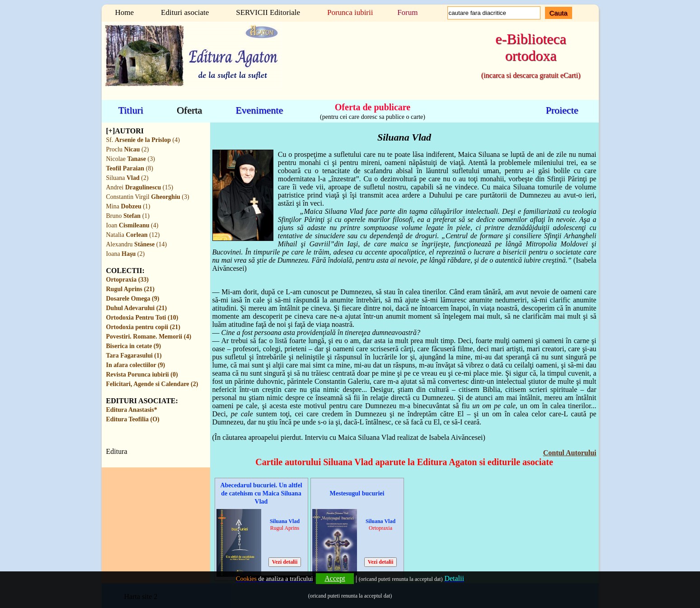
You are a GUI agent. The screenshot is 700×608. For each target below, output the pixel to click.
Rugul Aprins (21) (130, 289)
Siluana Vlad (285, 521)
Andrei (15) (140, 187)
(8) (130, 168)
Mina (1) (128, 206)
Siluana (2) (127, 178)
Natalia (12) (133, 235)
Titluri (131, 110)
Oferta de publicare (373, 107)
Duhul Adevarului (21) (137, 308)
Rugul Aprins (285, 528)
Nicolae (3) (131, 159)
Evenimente (259, 110)
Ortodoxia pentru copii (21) (143, 327)
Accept (335, 578)
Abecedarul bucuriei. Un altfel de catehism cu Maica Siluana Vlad (261, 493)
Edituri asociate (185, 12)
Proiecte (562, 110)
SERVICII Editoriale (268, 12)
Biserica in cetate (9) (134, 346)
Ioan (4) (132, 225)
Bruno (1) (128, 216)
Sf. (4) (143, 140)
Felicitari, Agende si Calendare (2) (152, 384)
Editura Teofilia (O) (133, 419)
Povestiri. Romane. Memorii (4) (149, 337)
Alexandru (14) (137, 244)
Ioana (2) (126, 254)
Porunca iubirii (350, 12)
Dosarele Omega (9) (133, 299)
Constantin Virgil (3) (148, 197)
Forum (407, 12)
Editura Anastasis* (132, 410)
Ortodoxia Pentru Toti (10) (142, 318)
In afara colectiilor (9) (136, 365)
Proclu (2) (128, 149)
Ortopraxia (381, 528)
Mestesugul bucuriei (357, 493)
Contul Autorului (570, 453)
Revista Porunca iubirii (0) (142, 375)
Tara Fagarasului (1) (134, 356)
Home (125, 12)
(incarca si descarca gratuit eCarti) (531, 75)
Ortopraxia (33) (127, 280)
